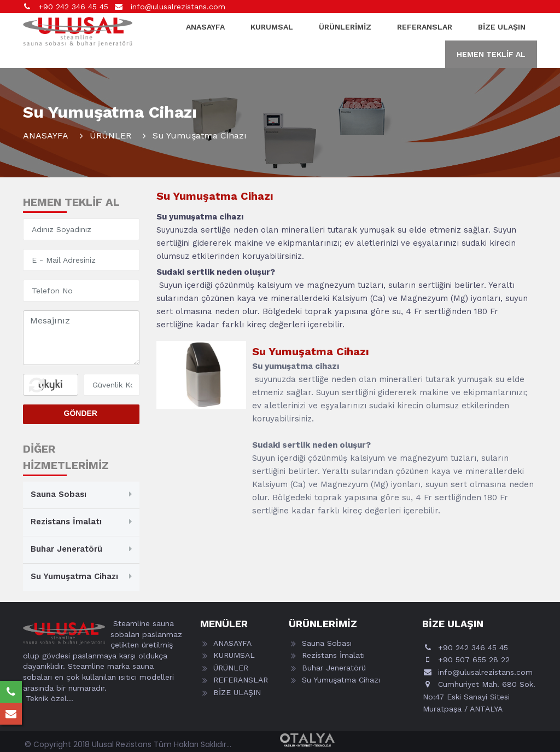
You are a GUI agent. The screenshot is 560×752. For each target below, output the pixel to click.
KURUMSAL (272, 27)
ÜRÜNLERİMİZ (345, 27)
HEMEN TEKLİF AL (491, 54)
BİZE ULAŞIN (502, 27)
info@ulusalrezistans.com (177, 7)
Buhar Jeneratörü (66, 549)
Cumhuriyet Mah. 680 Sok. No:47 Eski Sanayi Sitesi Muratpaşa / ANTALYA (479, 696)
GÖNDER (81, 413)
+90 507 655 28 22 (474, 660)
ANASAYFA (205, 27)
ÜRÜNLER (110, 135)
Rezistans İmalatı (66, 522)
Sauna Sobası (59, 494)
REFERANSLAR (425, 27)
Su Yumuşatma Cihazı (74, 576)
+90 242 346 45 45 (72, 7)
